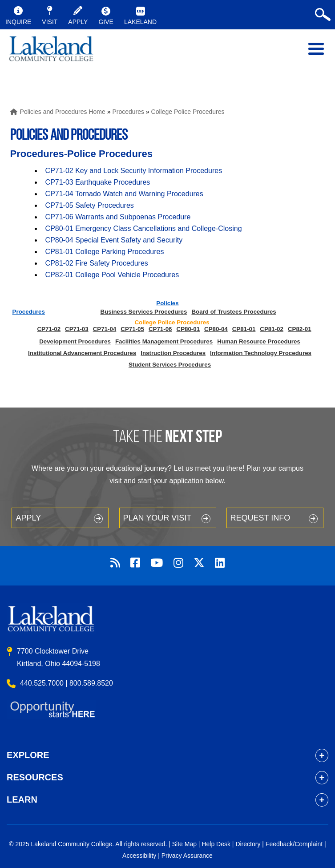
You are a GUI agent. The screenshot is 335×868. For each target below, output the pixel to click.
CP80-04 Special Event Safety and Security (114, 240)
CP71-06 (160, 329)
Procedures (128, 112)
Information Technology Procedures (261, 353)
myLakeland (51, 53)
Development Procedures (75, 341)
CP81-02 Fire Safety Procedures (97, 263)
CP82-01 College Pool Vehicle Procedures (112, 275)
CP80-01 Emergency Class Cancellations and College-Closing (144, 228)
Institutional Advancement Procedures (82, 353)
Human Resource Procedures (259, 341)
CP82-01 (300, 329)
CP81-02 (272, 329)
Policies (167, 303)
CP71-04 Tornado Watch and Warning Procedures (124, 194)
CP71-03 (77, 329)
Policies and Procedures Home (63, 112)
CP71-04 (105, 329)
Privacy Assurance (187, 856)
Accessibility (139, 856)
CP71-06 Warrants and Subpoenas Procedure (118, 217)
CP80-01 (188, 329)
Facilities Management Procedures (164, 341)
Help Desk (216, 844)
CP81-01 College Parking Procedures (105, 252)
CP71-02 (49, 329)
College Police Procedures (188, 112)
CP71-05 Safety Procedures (90, 205)
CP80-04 (216, 329)
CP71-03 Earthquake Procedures (98, 182)
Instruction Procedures (173, 353)
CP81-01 (244, 329)
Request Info (260, 518)
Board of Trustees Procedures (234, 312)
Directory (248, 844)
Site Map (184, 844)
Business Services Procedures (144, 312)
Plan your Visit (157, 518)
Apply (28, 518)
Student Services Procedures (170, 365)
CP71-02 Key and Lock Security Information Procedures (134, 171)
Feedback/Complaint (294, 844)
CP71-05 (132, 329)
